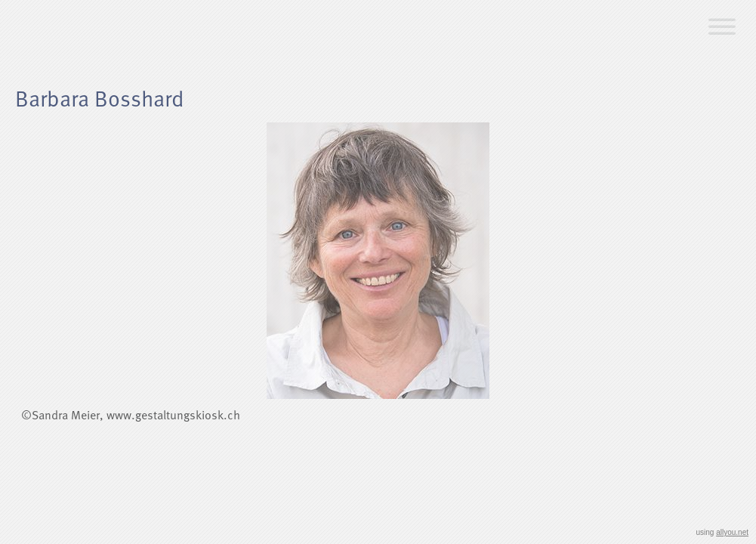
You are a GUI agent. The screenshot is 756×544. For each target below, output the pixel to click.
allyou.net (732, 532)
